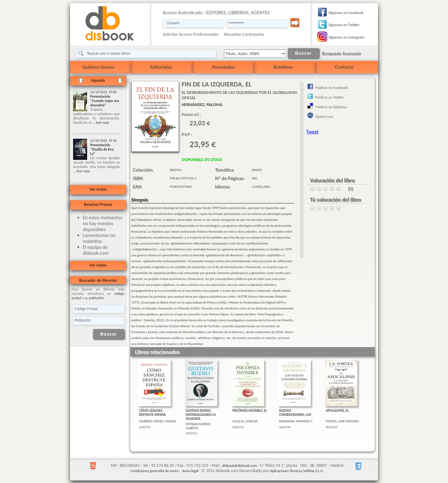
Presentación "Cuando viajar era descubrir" (105, 101)
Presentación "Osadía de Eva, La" (102, 149)
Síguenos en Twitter (344, 25)
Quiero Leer (324, 117)
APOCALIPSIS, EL (337, 411)
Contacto (344, 67)
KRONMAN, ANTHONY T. (296, 421)
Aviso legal (190, 471)
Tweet (312, 132)
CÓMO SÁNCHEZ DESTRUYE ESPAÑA (152, 413)
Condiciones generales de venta (154, 471)
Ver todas (98, 189)
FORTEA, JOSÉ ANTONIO (342, 421)
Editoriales (161, 67)
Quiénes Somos (98, 67)
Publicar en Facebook (331, 88)
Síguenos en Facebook (346, 13)
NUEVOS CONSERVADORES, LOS (295, 413)
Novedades (223, 67)
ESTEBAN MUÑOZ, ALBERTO (198, 426)
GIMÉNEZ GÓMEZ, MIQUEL (158, 421)
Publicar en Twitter (330, 97)
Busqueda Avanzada (341, 54)
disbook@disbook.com (240, 466)
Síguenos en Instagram (346, 37)
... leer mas (100, 123)
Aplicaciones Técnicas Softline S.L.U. (297, 471)
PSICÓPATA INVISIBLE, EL (250, 411)
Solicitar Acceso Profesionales (191, 34)
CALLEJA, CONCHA (245, 421)
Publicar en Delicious (331, 107)
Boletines (283, 67)
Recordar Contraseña (244, 34)
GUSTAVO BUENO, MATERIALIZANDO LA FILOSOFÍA (201, 415)
